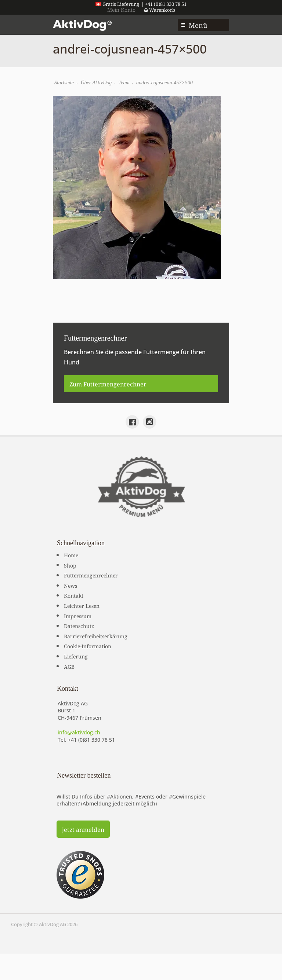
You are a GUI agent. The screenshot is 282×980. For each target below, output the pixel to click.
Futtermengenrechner (91, 575)
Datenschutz (79, 625)
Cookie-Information (88, 646)
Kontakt (74, 595)
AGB (69, 666)
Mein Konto (121, 9)
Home (71, 555)
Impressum (78, 616)
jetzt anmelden (83, 829)
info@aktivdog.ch (79, 732)
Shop (70, 565)
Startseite (64, 83)
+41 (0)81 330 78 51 (91, 740)
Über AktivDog (96, 83)
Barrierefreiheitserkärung (96, 636)
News (70, 585)
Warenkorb (160, 10)
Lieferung (76, 656)
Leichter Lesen (82, 605)
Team (124, 83)
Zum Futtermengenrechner (108, 383)
